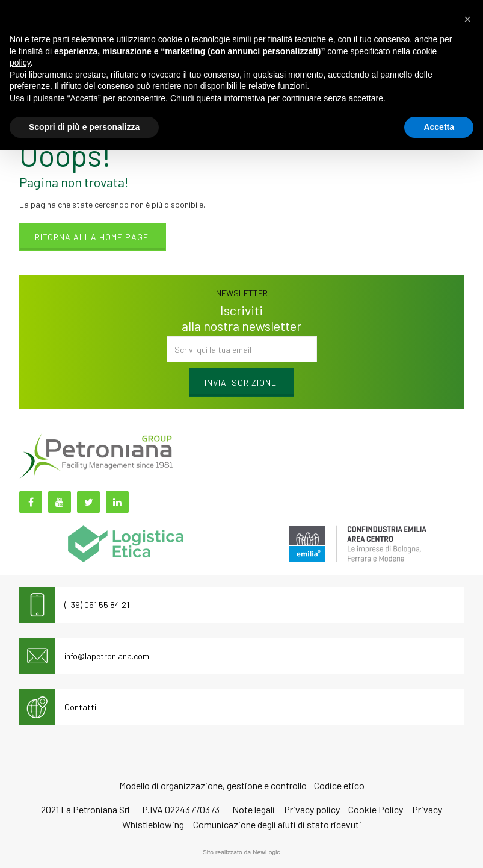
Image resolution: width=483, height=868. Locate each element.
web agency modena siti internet (241, 852)
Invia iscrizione (241, 383)
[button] (467, 19)
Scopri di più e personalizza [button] (84, 127)
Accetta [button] (439, 127)
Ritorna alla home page (92, 237)
